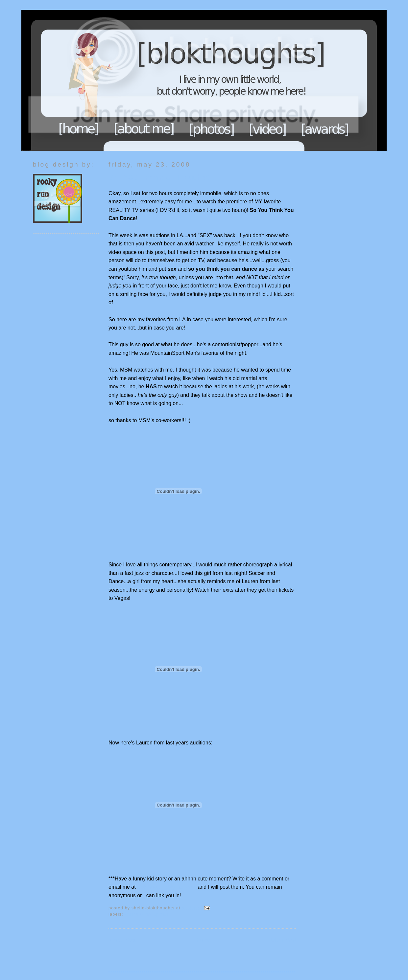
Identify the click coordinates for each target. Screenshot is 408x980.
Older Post (283, 940)
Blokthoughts (186, 80)
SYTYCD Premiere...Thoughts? (160, 177)
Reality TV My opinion (147, 914)
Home (79, 129)
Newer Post (122, 940)
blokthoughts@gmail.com (167, 887)
